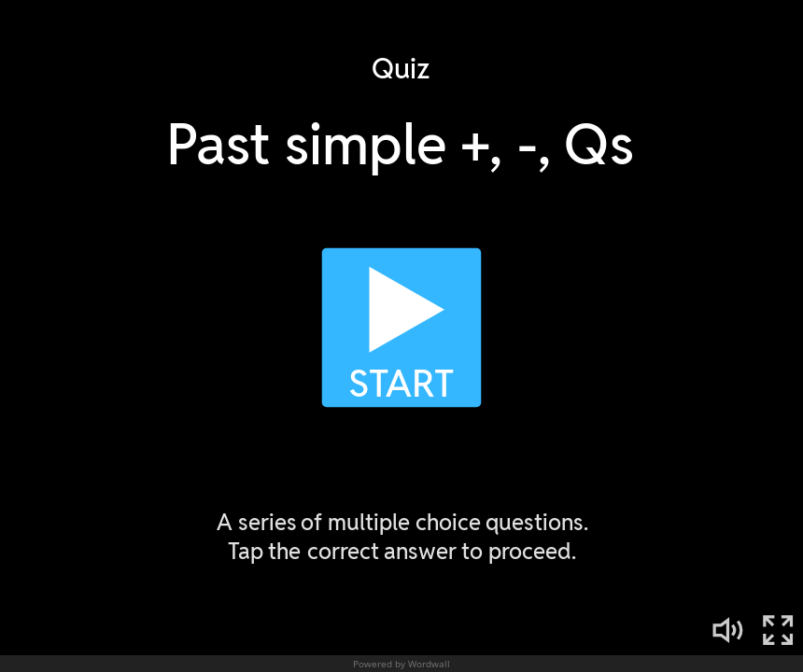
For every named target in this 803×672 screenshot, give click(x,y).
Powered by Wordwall (401, 664)
